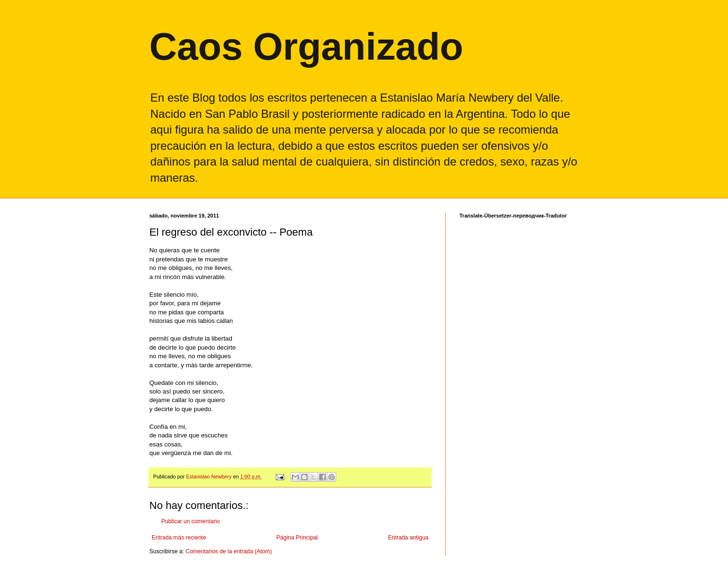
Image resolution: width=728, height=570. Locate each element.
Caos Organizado (306, 47)
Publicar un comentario (191, 521)
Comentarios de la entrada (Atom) (229, 551)
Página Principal (297, 538)
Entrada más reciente (179, 538)
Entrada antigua (408, 538)
